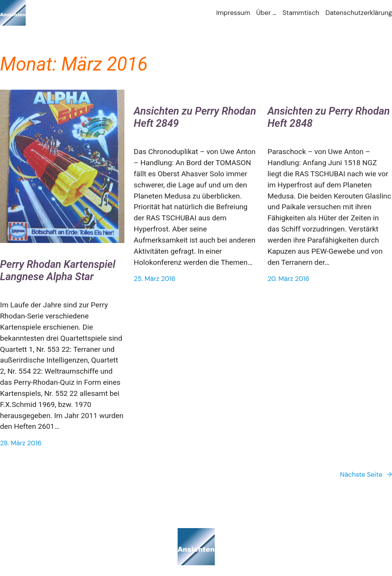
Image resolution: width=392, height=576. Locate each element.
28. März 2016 (21, 443)
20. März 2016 (288, 279)
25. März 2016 (154, 279)
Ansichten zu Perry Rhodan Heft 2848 (329, 117)
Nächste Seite (366, 475)
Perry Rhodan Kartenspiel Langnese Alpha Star (58, 271)
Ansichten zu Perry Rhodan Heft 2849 (195, 117)
